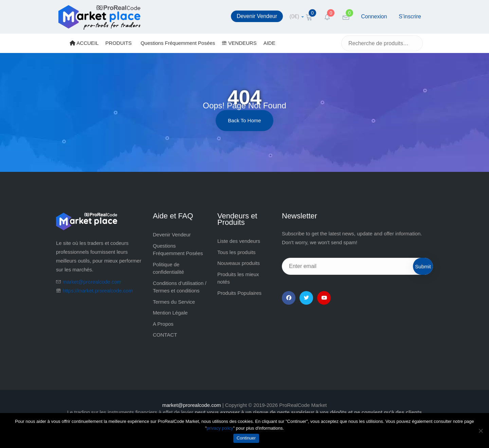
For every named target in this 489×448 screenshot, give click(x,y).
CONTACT (165, 335)
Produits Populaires (239, 293)
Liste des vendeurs (239, 241)
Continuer (246, 438)
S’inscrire (410, 16)
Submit (423, 266)
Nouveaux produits (239, 263)
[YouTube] (324, 298)
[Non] (481, 431)
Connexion (374, 16)
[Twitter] (306, 298)
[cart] (297, 16)
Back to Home (244, 120)
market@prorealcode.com (92, 282)
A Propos (163, 324)
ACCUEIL (84, 43)
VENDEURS (239, 43)
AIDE (269, 43)
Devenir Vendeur (257, 16)
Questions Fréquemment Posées (178, 43)
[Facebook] (289, 298)
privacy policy (220, 428)
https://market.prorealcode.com (98, 291)
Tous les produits (237, 252)
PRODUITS (119, 43)
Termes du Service (174, 302)
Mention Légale (170, 313)
